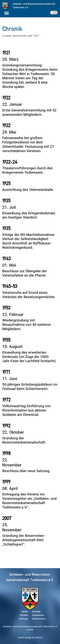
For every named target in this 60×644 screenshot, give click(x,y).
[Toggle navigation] (7, 13)
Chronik (24, 615)
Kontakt (36, 611)
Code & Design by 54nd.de (30, 638)
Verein (25, 611)
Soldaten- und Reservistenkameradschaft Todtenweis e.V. (30, 627)
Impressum (38, 615)
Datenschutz (39, 619)
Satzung (24, 619)
